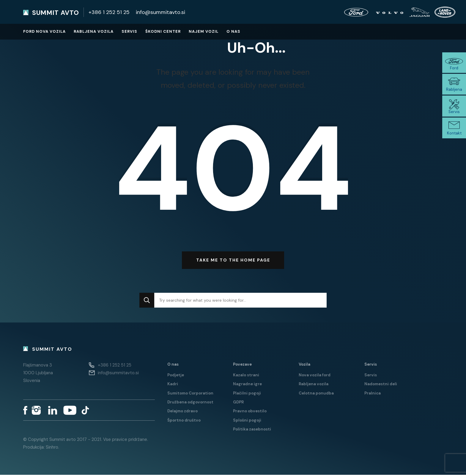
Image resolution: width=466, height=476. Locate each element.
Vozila (304, 365)
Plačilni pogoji (247, 394)
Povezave (242, 365)
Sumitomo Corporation (190, 394)
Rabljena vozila (94, 31)
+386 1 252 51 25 (109, 12)
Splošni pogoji (247, 421)
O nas (233, 31)
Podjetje (176, 376)
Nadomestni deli (381, 385)
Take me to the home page (233, 261)
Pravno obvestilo (250, 412)
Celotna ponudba (316, 394)
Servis (129, 31)
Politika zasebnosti (252, 430)
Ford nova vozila (44, 31)
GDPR (238, 403)
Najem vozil (204, 31)
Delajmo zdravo (182, 412)
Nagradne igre (247, 385)
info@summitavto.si (160, 12)
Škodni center (163, 31)
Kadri (173, 385)
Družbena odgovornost (190, 403)
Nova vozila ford (315, 376)
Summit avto (56, 13)
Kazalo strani (246, 376)
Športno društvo (184, 421)
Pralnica (373, 394)
